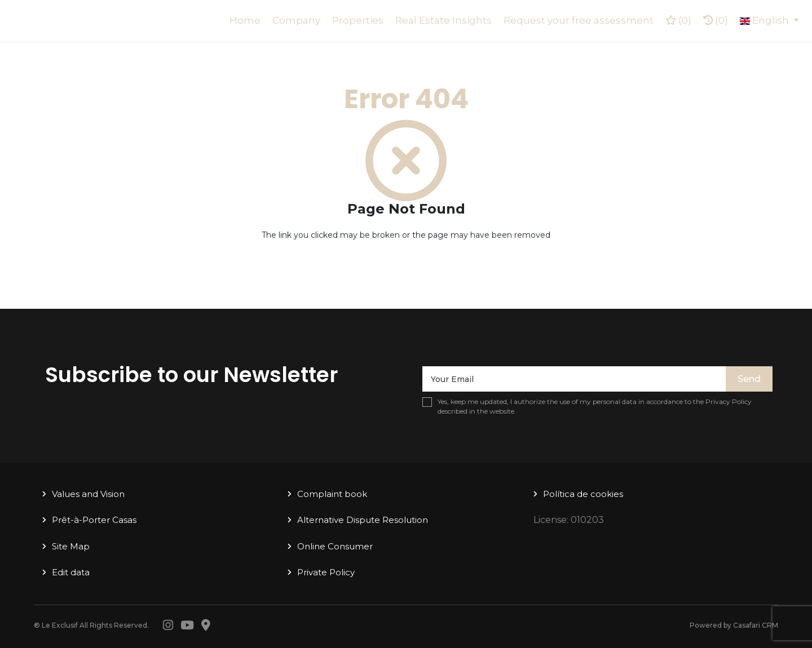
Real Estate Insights (443, 20)
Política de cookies (583, 494)
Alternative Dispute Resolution (363, 520)
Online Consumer (335, 546)
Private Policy (326, 572)
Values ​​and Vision (88, 494)
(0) (716, 20)
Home (245, 20)
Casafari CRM (756, 625)
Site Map (71, 546)
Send (749, 379)
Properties (358, 20)
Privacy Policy (729, 401)
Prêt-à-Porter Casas (94, 520)
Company (296, 20)
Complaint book (332, 494)
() (678, 20)
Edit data (71, 572)
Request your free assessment (579, 20)
